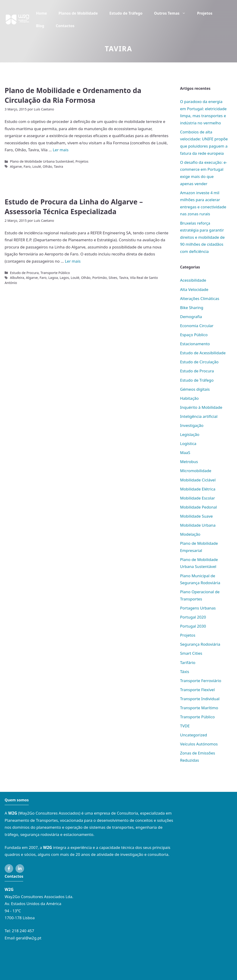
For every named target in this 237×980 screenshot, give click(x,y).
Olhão (47, 166)
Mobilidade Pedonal (198, 507)
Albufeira (17, 278)
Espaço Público (194, 335)
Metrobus (189, 462)
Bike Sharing (192, 308)
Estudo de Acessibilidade (203, 353)
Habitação (189, 398)
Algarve (16, 166)
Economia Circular (197, 326)
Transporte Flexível (197, 690)
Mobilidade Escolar (198, 498)
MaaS (185, 453)
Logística (188, 443)
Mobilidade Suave (196, 516)
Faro (27, 166)
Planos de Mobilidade (78, 13)
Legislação (190, 434)
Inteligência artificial (199, 416)
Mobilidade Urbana (198, 525)
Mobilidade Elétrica (198, 489)
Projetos (205, 13)
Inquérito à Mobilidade (201, 407)
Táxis (185, 672)
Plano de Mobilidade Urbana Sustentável (42, 161)
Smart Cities (191, 653)
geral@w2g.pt (29, 938)
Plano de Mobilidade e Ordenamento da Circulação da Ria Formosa (73, 95)
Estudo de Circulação (199, 362)
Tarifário (188, 662)
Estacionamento (195, 344)
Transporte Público (55, 273)
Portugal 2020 (193, 617)
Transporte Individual (200, 699)
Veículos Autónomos (199, 744)
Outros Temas (173, 13)
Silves (113, 278)
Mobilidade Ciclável (198, 480)
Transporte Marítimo (199, 708)
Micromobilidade (196, 471)
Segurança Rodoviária (200, 644)
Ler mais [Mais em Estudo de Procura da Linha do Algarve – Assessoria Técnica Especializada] (73, 261)
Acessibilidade (193, 280)
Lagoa (53, 278)
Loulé (37, 166)
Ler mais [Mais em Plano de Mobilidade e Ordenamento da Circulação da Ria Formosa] (61, 150)
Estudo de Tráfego (126, 13)
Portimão (100, 278)
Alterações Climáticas (200, 298)
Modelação (190, 534)
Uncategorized (194, 735)
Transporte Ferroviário (201, 681)
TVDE (185, 726)
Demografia (191, 317)
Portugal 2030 (193, 626)
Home (41, 13)
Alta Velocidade (194, 289)
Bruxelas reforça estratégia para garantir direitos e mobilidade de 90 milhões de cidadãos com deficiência (202, 237)
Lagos (64, 278)
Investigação (192, 425)
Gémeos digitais (195, 389)
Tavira (59, 166)
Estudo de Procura (24, 273)
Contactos (65, 26)
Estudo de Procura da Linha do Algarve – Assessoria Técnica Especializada (74, 207)
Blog (40, 26)
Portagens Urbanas (198, 608)
